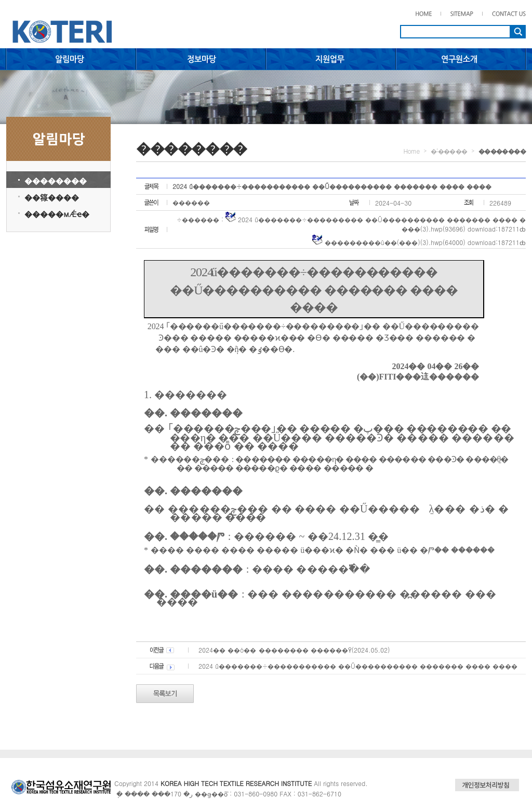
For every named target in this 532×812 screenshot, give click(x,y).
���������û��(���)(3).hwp (384, 242)
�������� (56, 180)
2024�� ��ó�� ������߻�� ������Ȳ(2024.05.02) (294, 650)
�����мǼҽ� (57, 214)
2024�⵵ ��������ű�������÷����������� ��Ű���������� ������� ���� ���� (358, 666)
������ (191, 202)
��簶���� (52, 197)
